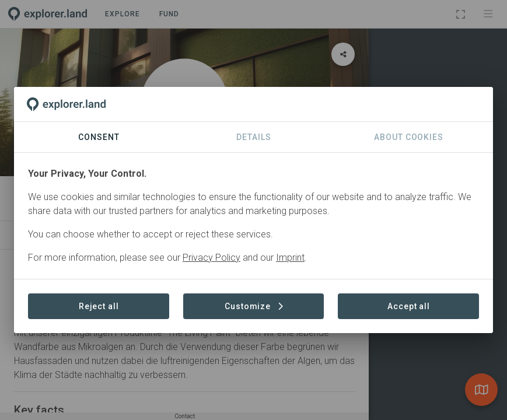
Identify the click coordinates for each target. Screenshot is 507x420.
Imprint (290, 258)
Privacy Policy (211, 258)
